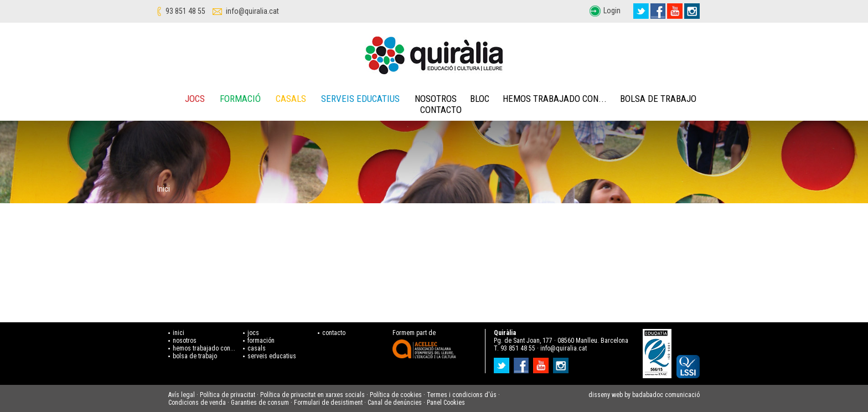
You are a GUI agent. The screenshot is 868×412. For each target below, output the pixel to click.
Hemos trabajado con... (555, 99)
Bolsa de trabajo (658, 99)
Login (612, 11)
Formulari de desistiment (328, 403)
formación (261, 341)
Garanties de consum (260, 403)
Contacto (441, 110)
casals (257, 348)
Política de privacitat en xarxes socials (312, 395)
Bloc (480, 99)
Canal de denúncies (395, 403)
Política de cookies (396, 395)
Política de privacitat (228, 395)
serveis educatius (272, 356)
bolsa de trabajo (195, 356)
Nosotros (436, 99)
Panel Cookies (446, 403)
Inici (164, 189)
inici (179, 333)
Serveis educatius (360, 99)
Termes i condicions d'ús (462, 395)
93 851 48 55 (185, 11)
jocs (253, 333)
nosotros (185, 341)
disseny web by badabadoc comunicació (644, 395)
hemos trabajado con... (204, 348)
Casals (291, 99)
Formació (240, 99)
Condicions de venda (197, 403)
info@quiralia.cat (252, 11)
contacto (334, 333)
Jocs (195, 99)
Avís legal (182, 395)
